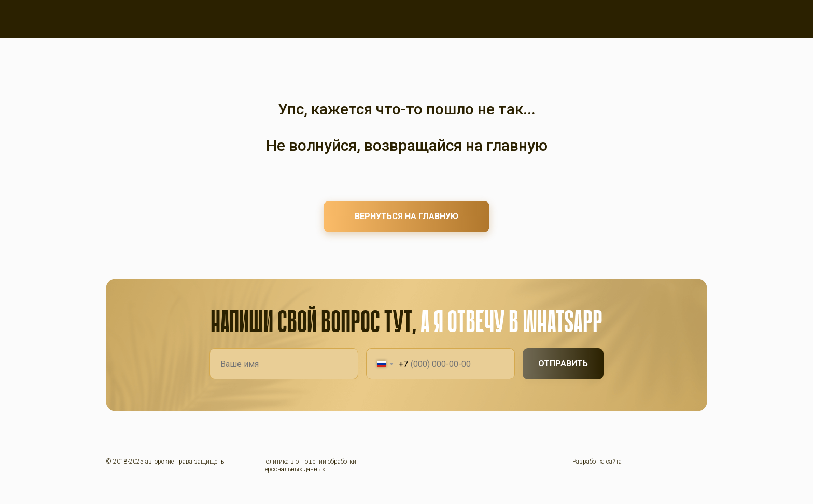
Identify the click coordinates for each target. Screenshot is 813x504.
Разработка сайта (597, 462)
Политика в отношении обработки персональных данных (309, 465)
